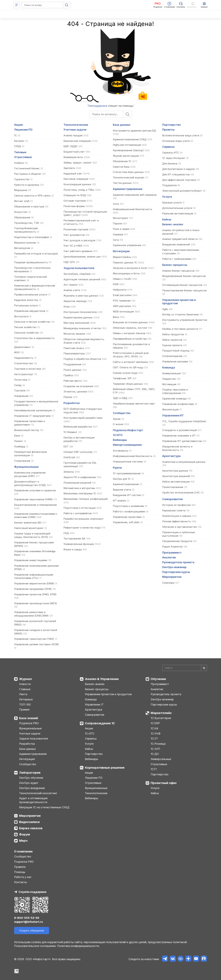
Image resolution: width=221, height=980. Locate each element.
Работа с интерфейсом (78, 513)
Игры (67, 307)
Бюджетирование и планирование (35, 505)
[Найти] (204, 668)
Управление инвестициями (31, 560)
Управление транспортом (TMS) (34, 639)
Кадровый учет (73, 174)
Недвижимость (24, 358)
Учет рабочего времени (78, 251)
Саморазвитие (172, 499)
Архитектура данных (175, 471)
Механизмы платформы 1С (80, 493)
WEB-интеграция (123, 312)
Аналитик (169, 557)
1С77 (154, 769)
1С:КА (154, 728)
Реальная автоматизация (178, 213)
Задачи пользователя (79, 268)
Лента (23, 694)
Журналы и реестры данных (81, 296)
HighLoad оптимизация (127, 145)
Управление (21, 396)
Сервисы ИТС (171, 153)
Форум (25, 834)
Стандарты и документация (179, 430)
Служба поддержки (32, 892)
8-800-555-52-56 (27, 918)
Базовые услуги (172, 203)
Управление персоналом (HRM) (33, 499)
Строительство (24, 363)
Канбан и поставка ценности (180, 329)
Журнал (25, 679)
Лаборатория (30, 773)
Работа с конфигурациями (129, 511)
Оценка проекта (172, 345)
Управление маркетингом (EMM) (34, 583)
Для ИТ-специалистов (176, 174)
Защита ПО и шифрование (80, 477)
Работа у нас (23, 877)
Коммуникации (171, 373)
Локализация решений (77, 483)
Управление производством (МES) (36, 603)
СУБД (18, 146)
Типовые (20, 152)
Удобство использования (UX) (181, 493)
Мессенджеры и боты (126, 273)
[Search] (185, 668)
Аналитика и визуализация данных (184, 462)
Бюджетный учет (74, 152)
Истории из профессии (176, 505)
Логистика (21, 380)
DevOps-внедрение (32, 788)
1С (15, 135)
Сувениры (168, 583)
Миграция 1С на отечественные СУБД (44, 807)
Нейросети (120, 290)
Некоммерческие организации (33, 410)
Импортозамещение (127, 445)
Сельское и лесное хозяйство (32, 322)
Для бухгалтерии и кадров (178, 169)
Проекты (168, 130)
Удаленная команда (174, 399)
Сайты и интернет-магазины (130, 362)
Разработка (72, 403)
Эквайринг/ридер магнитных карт (134, 404)
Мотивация (169, 384)
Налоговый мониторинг (29, 528)
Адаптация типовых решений (82, 279)
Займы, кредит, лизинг (77, 163)
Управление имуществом (30, 311)
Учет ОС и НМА (73, 246)
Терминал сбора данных (128, 384)
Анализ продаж (73, 135)
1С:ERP (155, 723)
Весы (116, 317)
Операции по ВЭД (75, 195)
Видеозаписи (29, 822)
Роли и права (121, 229)
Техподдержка (97, 106)
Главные (25, 689)
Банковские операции (77, 141)
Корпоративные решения (105, 768)
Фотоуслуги (21, 316)
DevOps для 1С (122, 479)
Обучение (158, 679)
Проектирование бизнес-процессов (184, 290)
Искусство (21, 212)
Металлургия (22, 248)
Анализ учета (72, 290)
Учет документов (74, 235)
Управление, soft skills (126, 522)
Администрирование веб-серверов (135, 195)
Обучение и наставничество (180, 527)
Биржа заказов (31, 828)
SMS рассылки (122, 306)
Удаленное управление (127, 245)
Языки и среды (73, 549)
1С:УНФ (156, 734)
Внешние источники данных (130, 322)
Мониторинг (121, 218)
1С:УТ (154, 739)
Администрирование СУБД (130, 139)
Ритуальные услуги (26, 305)
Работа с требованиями (177, 259)
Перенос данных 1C (125, 262)
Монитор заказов (74, 334)
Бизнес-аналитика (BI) (28, 523)
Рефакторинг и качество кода (82, 528)
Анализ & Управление (102, 679)
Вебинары (120, 440)
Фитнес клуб (22, 201)
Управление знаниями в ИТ (179, 436)
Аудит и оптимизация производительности (33, 800)
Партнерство (171, 125)
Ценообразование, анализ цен (82, 257)
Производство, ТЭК (27, 223)
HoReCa (19, 163)
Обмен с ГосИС (122, 279)
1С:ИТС (90, 734)
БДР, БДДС (71, 146)
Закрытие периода (75, 301)
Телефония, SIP (122, 378)
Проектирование (173, 487)
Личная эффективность (176, 521)
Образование (22, 217)
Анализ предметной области (180, 239)
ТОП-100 (25, 705)
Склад (18, 385)
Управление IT (94, 705)
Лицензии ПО (23, 130)
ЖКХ (17, 352)
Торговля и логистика (27, 369)
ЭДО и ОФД (120, 398)
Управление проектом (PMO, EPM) (35, 594)
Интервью (26, 699)
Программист (172, 553)
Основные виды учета (176, 141)
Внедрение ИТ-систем (127, 495)
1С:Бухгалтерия (161, 718)
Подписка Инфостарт (128, 430)
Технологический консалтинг (38, 793)
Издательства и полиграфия (31, 237)
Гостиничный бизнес (27, 168)
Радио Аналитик (172, 547)
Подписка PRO (29, 723)
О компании (23, 851)
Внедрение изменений (176, 244)
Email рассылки (122, 295)
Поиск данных (72, 370)
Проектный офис (164, 783)
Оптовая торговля (75, 201)
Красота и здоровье (27, 185)
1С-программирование (127, 473)
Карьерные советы (174, 510)
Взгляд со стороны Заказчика (180, 314)
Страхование (22, 461)
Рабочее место (73, 381)
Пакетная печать (74, 348)
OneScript (69, 457)
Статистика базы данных (128, 172)
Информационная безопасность (133, 209)
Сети (116, 240)
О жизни (118, 424)
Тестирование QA (74, 539)
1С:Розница (158, 744)
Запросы (69, 472)
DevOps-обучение (31, 778)
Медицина (21, 190)
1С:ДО (155, 754)
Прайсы (68, 375)
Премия (24, 710)
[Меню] (17, 5)
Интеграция (121, 251)
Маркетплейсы (122, 257)
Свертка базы (121, 167)
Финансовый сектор (27, 430)
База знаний (29, 718)
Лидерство (169, 379)
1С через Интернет (174, 158)
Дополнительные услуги (177, 208)
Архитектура (171, 456)
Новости (25, 684)
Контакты (21, 882)
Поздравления (73, 364)
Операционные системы (128, 462)
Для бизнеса (170, 164)
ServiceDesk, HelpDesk (77, 274)
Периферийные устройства (130, 339)
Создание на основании (78, 386)
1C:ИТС (118, 435)
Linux (116, 204)
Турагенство (22, 179)
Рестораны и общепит (28, 174)
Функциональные (26, 467)
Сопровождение (172, 356)
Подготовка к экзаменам (128, 506)
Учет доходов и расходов (79, 240)
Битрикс (19, 141)
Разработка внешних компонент (84, 519)
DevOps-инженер (174, 567)
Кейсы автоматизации (176, 482)
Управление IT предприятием (32, 416)
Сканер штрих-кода (125, 373)
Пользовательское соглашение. (35, 946)
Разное (68, 397)
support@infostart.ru (28, 922)
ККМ (116, 284)
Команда (169, 367)
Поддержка (169, 185)
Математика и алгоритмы (79, 488)
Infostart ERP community (78, 452)
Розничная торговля (76, 229)
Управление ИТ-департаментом (182, 441)
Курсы (117, 468)
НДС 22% (69, 262)
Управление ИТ (173, 415)
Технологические (76, 125)
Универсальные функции (79, 544)
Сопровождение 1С (100, 723)
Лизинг (18, 441)
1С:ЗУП (155, 749)
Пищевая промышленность (31, 262)
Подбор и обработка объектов (82, 359)
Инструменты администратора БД (134, 131)
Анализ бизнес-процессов (178, 271)
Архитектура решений (176, 476)
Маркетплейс (161, 713)
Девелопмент (22, 347)
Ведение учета (122, 490)
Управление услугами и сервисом (35, 490)
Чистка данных (122, 183)
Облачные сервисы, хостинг (130, 328)
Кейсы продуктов (173, 334)
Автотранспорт (24, 374)
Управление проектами (127, 517)
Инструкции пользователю (80, 312)
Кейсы (167, 219)
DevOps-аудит (29, 783)
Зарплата (69, 168)
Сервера (118, 234)
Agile (165, 309)
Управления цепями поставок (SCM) (36, 644)
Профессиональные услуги (31, 295)
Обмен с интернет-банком (129, 333)
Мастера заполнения (76, 323)
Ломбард (20, 447)
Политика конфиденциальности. (78, 946)
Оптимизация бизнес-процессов (182, 285)
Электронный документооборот (182, 191)
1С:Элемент (70, 432)
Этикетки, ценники (75, 392)
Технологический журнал (128, 177)
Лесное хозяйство (25, 327)
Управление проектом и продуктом (108, 694)
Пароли (117, 223)
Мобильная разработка (78, 427)
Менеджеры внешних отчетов (82, 328)
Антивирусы (121, 451)
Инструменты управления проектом (185, 320)
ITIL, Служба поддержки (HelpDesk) (184, 421)
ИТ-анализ (119, 501)
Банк (17, 436)
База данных (122, 125)
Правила (20, 867)
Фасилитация (170, 409)
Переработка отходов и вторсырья (36, 254)
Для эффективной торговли (179, 180)
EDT (66, 447)
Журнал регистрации (126, 156)
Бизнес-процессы (175, 265)
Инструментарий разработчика (83, 418)
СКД (66, 533)
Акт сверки (70, 285)
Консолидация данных (77, 184)
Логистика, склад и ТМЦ (79, 190)
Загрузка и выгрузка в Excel (130, 268)
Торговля (20, 390)
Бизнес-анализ (173, 224)
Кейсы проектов (173, 340)
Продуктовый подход (176, 351)
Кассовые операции (76, 179)
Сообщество (122, 413)
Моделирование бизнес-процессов (184, 276)
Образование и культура (29, 206)
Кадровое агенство (26, 300)
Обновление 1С (122, 161)
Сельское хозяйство (27, 333)
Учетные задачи (75, 130)
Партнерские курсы (176, 572)
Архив (117, 419)
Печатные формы (74, 206)
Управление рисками (175, 361)
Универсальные (161, 759)
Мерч (23, 841)
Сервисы (168, 147)
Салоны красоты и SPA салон (32, 196)
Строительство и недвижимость (34, 338)
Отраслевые (23, 157)
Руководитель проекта (178, 562)
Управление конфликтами (178, 404)
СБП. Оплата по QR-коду (128, 367)
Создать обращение (32, 931)
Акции (18, 125)
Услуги (167, 197)
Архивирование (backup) (128, 150)
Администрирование (128, 189)
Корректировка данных (78, 317)
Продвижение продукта (177, 541)
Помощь (20, 872)
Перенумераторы (74, 353)
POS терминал (122, 301)
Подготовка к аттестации (80, 508)
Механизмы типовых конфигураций (86, 499)
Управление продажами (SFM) (33, 589)
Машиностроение (25, 243)
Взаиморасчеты (73, 157)
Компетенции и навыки (177, 516)
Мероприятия (172, 577)
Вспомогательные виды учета (181, 135)
